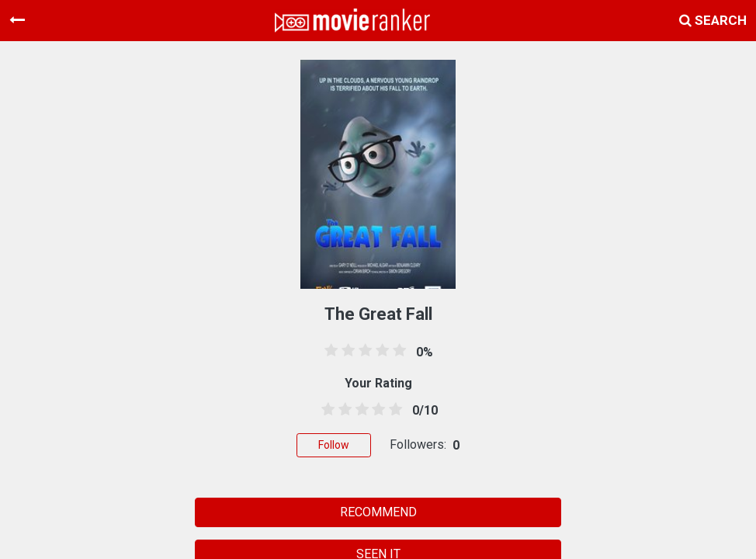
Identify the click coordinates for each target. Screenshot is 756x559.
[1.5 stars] (342, 410)
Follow (334, 445)
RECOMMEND (378, 512)
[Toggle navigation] (17, 20)
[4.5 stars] (393, 410)
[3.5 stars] (376, 410)
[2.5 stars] (359, 410)
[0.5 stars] (325, 410)
